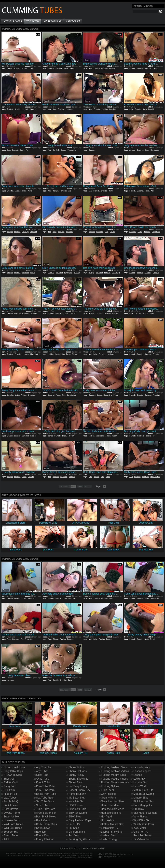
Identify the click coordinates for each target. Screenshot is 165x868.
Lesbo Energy (109, 839)
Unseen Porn (11, 820)
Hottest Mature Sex (112, 824)
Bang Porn (10, 786)
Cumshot (59, 68)
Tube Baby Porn (46, 809)
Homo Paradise (110, 805)
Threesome (72, 150)
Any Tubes (42, 771)
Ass (70, 191)
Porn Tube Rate (45, 786)
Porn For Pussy (142, 835)
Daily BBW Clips (13, 771)
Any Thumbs (43, 767)
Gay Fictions (108, 794)
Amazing (112, 109)
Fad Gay (74, 835)
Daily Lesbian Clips (80, 820)
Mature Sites (141, 798)
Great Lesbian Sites (113, 801)
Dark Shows (43, 828)
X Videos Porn (143, 839)
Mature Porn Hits (143, 790)
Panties (96, 477)
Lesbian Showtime (112, 832)
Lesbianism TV (110, 828)
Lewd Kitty (139, 779)
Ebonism (41, 832)
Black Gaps (43, 820)
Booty (152, 313)
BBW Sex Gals (77, 809)
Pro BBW (139, 809)
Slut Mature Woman (145, 813)
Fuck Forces (11, 805)
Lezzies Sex (140, 782)
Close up (25, 232)
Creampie (31, 395)
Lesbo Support (142, 771)
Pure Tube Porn (45, 790)
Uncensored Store (14, 767)
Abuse (86, 848)
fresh (80, 486)
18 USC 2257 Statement (70, 848)
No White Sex (77, 801)
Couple (112, 232)
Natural (23, 191)
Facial (66, 68)
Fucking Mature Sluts (113, 775)
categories (64, 486)
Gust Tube (42, 775)
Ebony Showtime (78, 779)
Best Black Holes (46, 817)
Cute (90, 477)
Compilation (71, 395)
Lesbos (138, 775)
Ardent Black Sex (46, 813)
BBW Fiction (76, 805)
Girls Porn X (140, 832)
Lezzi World (140, 786)
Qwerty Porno (12, 813)
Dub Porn (9, 790)
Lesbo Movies (142, 767)
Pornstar (112, 68)
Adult (7, 839)
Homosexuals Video (113, 809)
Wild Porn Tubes (13, 824)
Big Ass (145, 313)
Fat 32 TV (74, 824)
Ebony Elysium (45, 839)
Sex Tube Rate (45, 798)
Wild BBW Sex (142, 820)
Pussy (68, 354)
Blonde (9, 68)
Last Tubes (10, 798)
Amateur (10, 109)
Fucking (77, 273)
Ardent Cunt (11, 782)
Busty (145, 109)
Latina (31, 68)
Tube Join (9, 779)
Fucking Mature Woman (115, 782)
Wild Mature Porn (144, 824)
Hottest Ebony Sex (79, 790)
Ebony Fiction (76, 767)
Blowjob (17, 68)
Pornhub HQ (11, 801)
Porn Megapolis (143, 805)
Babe (90, 68)
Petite (30, 191)
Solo (102, 477)
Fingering (18, 354)
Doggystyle (156, 232)
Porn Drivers (11, 809)
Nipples (148, 436)
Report (5, 60)
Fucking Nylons (110, 786)
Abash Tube (11, 835)
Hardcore (73, 68)
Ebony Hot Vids (78, 771)
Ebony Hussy (76, 775)
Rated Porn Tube (46, 794)
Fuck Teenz (108, 790)
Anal (49, 109)
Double (63, 150)
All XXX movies (13, 775)
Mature (24, 395)
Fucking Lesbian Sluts (114, 767)
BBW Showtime (78, 813)
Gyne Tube (42, 779)
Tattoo (108, 477)
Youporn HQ (11, 832)
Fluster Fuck (11, 794)
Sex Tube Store (45, 801)
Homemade (155, 150)
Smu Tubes (43, 805)
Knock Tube (43, 782)
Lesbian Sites (109, 835)
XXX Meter (140, 828)
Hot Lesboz (108, 820)
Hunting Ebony (77, 794)
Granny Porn (108, 798)
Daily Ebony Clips (46, 824)
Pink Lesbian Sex (144, 801)
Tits (27, 150)
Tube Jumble (11, 817)
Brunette (51, 68)
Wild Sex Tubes (13, 828)
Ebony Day (42, 835)
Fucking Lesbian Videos (115, 771)
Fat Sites (74, 828)
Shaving (75, 354)
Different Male (77, 832)
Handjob (24, 68)
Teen (107, 232)
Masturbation (35, 354)
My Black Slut (76, 798)
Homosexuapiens (111, 813)
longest (88, 486)
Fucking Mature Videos (114, 779)
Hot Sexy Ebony (78, 786)
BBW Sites (75, 817)
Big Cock (56, 150)
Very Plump (140, 817)
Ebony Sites (76, 782)
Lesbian (105, 109)
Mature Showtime (144, 794)
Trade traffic (98, 848)
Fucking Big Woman (80, 839)
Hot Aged (106, 817)
